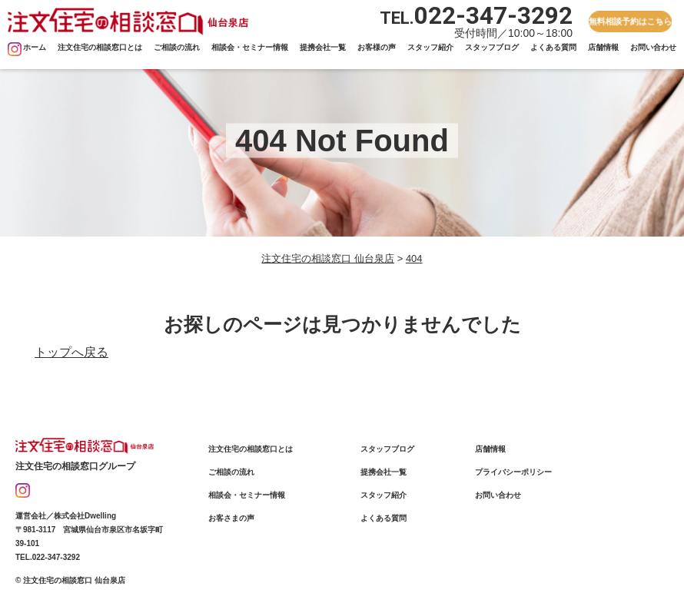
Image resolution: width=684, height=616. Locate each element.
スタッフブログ (492, 47)
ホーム (35, 47)
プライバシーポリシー (513, 472)
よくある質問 (553, 47)
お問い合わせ (653, 47)
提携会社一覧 (323, 47)
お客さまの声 (231, 518)
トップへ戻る (71, 352)
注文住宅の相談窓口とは (100, 47)
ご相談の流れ (177, 47)
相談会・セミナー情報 (250, 47)
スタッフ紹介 (430, 47)
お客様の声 (377, 47)
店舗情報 (603, 47)
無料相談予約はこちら (631, 21)
